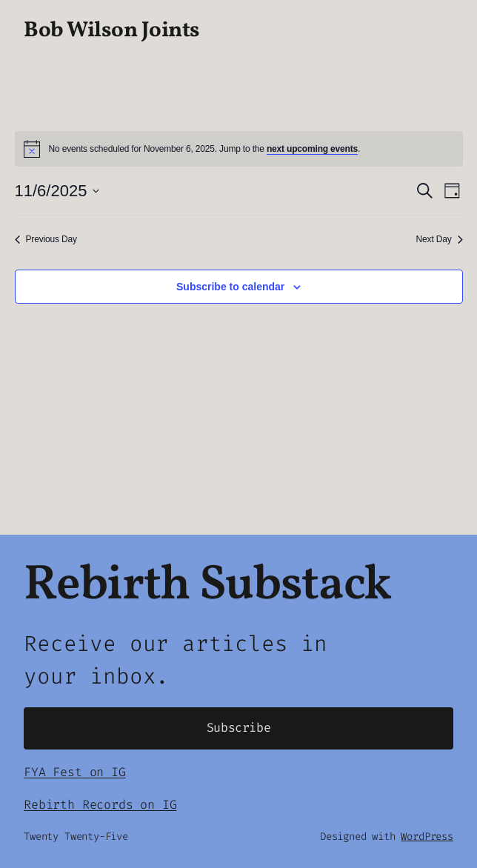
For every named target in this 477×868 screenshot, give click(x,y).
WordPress (427, 837)
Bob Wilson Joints (112, 31)
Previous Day (46, 239)
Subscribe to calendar (230, 287)
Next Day (440, 239)
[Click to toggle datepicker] (57, 191)
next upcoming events (312, 149)
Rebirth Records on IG (100, 805)
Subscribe (239, 728)
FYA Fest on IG (74, 772)
